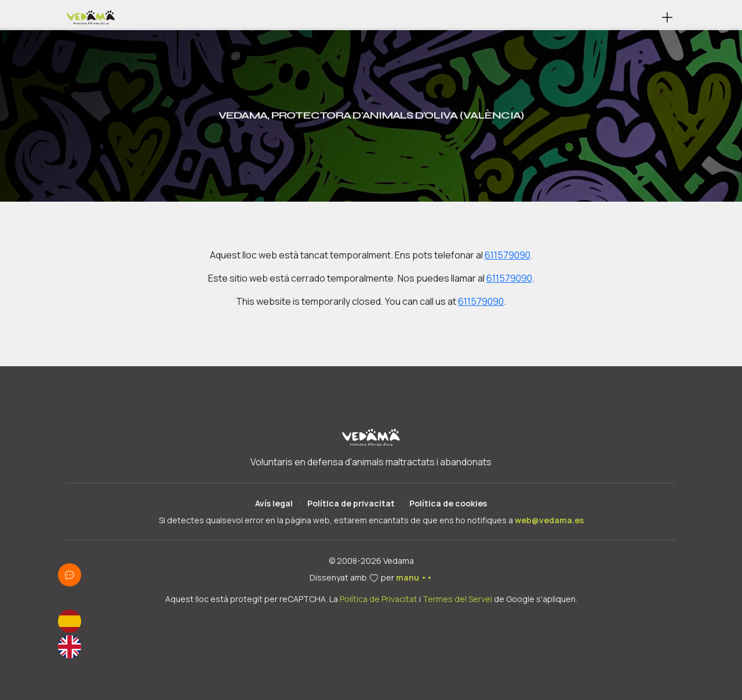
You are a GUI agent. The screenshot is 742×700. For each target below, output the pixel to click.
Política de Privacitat (379, 599)
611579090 (508, 255)
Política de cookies (448, 503)
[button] (667, 17)
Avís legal (274, 503)
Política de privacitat (351, 503)
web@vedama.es (549, 520)
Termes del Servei (457, 599)
